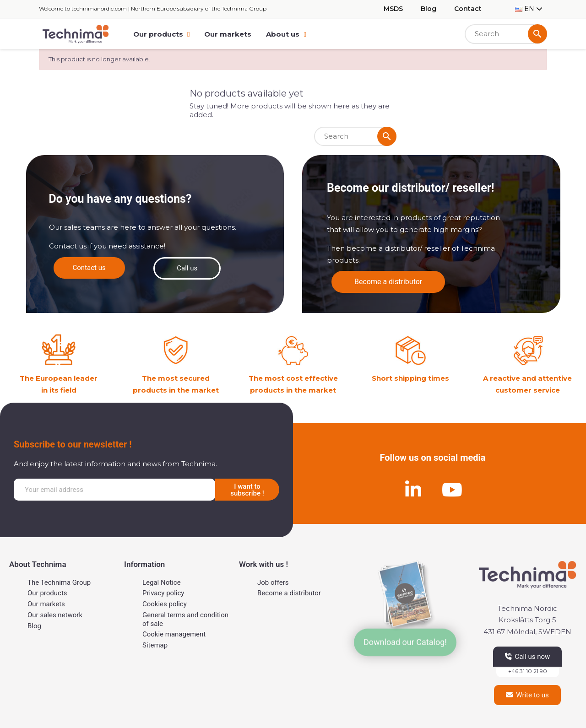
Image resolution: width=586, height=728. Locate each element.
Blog (429, 9)
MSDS (393, 9)
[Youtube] (452, 490)
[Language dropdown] (529, 9)
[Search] (506, 34)
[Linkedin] (413, 490)
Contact (468, 9)
